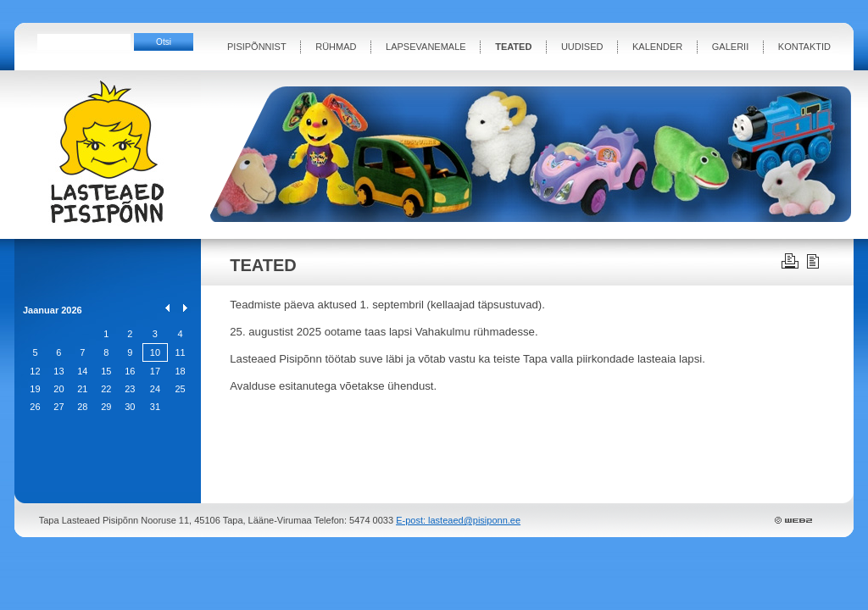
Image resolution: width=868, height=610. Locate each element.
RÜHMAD (336, 47)
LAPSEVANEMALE (426, 47)
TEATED (513, 47)
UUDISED (582, 47)
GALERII (730, 47)
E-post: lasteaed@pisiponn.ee (458, 520)
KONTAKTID (804, 47)
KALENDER (657, 47)
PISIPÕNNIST (257, 47)
